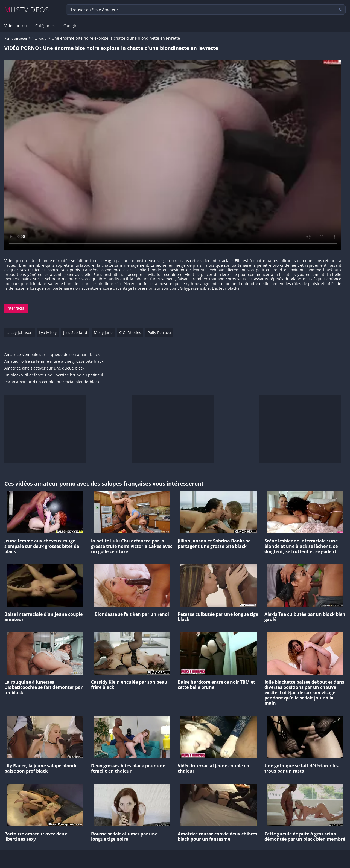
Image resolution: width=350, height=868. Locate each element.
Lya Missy (48, 333)
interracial (40, 38)
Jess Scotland (75, 333)
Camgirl (71, 26)
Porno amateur (16, 38)
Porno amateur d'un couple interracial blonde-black (52, 382)
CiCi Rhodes (130, 333)
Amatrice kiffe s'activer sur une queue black (44, 368)
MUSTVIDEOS (27, 10)
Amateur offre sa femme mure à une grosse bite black (54, 362)
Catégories (45, 26)
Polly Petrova (159, 333)
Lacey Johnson (20, 333)
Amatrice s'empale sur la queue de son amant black (52, 355)
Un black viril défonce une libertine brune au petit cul (54, 375)
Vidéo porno (15, 26)
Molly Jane (103, 333)
